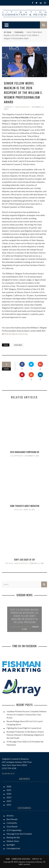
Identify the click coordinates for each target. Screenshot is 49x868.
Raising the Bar (13, 837)
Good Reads (12, 826)
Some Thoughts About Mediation (25, 506)
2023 (9, 797)
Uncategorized (22, 107)
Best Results (12, 819)
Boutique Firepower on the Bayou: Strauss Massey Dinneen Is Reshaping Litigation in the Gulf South (25, 735)
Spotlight (11, 845)
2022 (9, 801)
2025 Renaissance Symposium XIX (25, 452)
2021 (9, 805)
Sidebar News (13, 841)
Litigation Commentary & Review (30, 862)
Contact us (37, 859)
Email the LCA (8, 773)
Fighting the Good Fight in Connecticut (24, 728)
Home (8, 859)
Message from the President (19, 834)
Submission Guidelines (21, 859)
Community (9, 107)
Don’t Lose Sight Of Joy (24, 560)
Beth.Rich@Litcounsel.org (16, 334)
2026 (9, 786)
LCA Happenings (17, 456)
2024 (9, 794)
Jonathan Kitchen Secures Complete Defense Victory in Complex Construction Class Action (26, 714)
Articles (18, 510)
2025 (9, 790)
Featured (18, 345)
